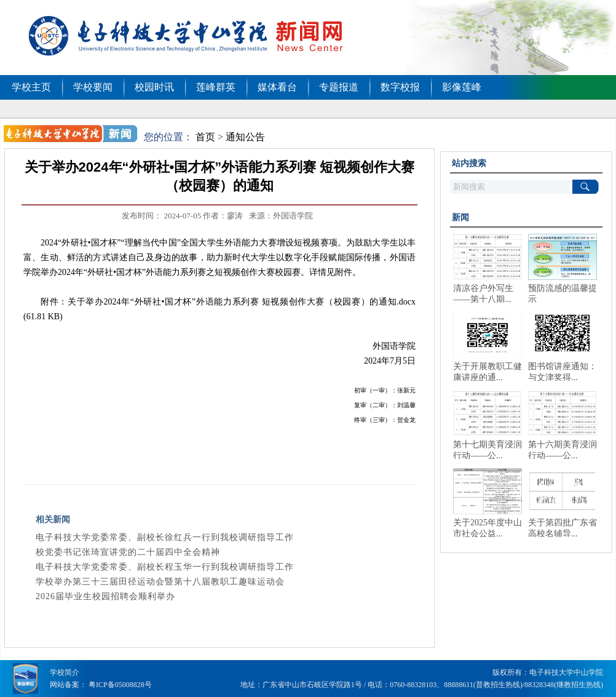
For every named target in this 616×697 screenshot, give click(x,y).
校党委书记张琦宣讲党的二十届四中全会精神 (128, 552)
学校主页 (31, 87)
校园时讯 (154, 87)
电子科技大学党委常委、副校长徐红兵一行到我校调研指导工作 (165, 537)
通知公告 (245, 137)
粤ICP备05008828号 (120, 685)
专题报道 (339, 87)
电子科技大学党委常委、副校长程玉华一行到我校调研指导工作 (165, 567)
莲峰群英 (216, 87)
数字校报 (400, 87)
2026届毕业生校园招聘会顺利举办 (105, 596)
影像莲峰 (462, 87)
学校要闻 (93, 87)
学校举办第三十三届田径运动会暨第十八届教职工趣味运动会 (160, 582)
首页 (205, 137)
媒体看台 (277, 87)
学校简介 (65, 672)
